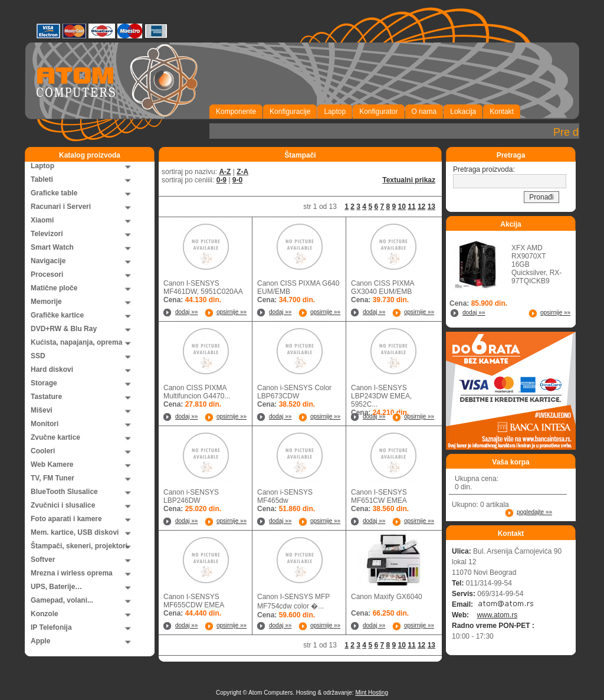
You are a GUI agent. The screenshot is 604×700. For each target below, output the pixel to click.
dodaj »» (186, 312)
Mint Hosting (372, 693)
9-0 (237, 180)
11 (411, 207)
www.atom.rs (497, 615)
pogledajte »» (534, 512)
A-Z (225, 172)
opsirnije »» (232, 312)
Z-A (242, 172)
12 (421, 207)
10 (402, 207)
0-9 (221, 180)
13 (431, 207)
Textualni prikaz (409, 180)
